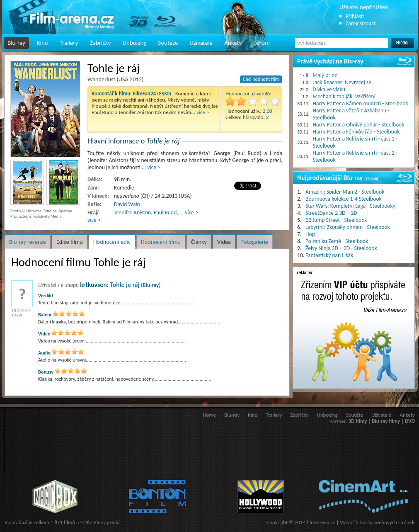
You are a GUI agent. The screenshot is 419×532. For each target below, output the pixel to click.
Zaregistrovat (361, 23)
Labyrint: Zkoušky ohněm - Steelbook (348, 227)
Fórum (262, 43)
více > (203, 112)
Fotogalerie (255, 242)
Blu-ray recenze (28, 242)
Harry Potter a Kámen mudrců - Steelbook (361, 103)
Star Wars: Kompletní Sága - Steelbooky (350, 206)
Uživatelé (201, 43)
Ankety (233, 43)
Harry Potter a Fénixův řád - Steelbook (356, 132)
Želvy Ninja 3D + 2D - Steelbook (341, 248)
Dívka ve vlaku (329, 89)
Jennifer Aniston (132, 213)
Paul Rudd (165, 213)
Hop (310, 234)
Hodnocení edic (112, 242)
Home (209, 415)
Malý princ (325, 75)
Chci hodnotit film (261, 79)
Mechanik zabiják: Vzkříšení (344, 96)
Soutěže (168, 43)
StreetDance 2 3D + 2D (331, 213)
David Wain (127, 204)
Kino (42, 43)
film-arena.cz (321, 522)
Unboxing (134, 43)
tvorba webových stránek (387, 522)
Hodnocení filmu (161, 242)
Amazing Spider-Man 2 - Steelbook (345, 192)
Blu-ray (16, 43)
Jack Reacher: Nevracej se (342, 82)
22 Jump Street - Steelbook (336, 220)
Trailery (69, 43)
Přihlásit (355, 16)
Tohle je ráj (135, 285)
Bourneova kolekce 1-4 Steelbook (344, 199)
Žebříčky (101, 43)
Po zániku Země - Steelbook (337, 241)
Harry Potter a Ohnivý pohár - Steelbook (359, 125)
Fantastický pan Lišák (329, 255)
